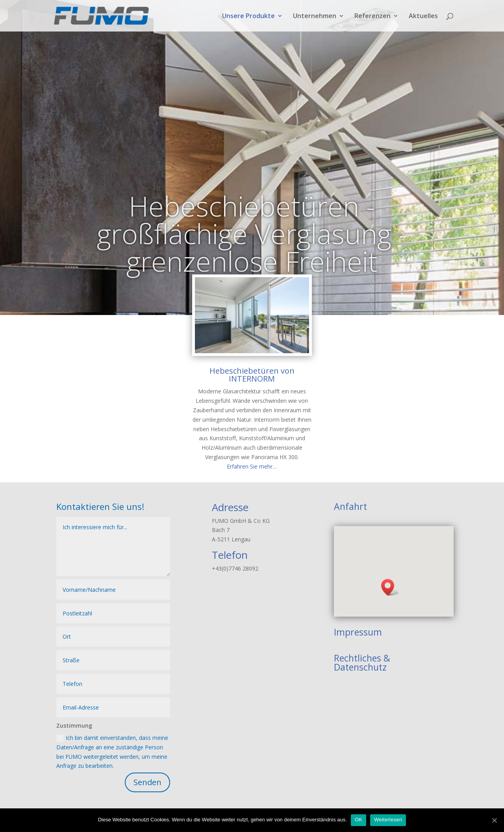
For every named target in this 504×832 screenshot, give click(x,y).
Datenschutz (360, 667)
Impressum (358, 632)
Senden (147, 782)
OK (359, 820)
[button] (390, 587)
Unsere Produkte (248, 17)
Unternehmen (315, 17)
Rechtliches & (362, 658)
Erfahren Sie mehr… (252, 466)
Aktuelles (423, 17)
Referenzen (372, 17)
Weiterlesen (388, 820)
